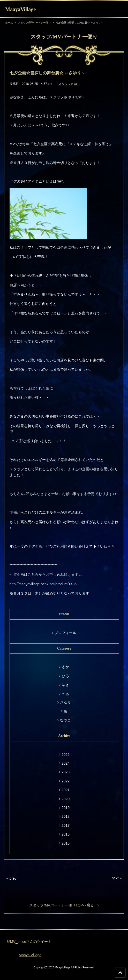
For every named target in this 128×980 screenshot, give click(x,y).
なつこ (65, 720)
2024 (66, 763)
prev (13, 878)
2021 (66, 790)
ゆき (65, 685)
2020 (66, 799)
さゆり (65, 702)
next (115, 878)
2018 (66, 816)
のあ (65, 694)
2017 (66, 825)
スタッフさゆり (69, 84)
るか (65, 667)
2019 (66, 808)
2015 (66, 843)
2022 (66, 781)
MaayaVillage (20, 9)
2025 (66, 755)
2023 (66, 772)
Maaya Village (30, 955)
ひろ (65, 676)
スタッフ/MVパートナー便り (34, 23)
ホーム (9, 23)
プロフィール (65, 633)
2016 (66, 834)
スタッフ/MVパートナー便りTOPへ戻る (64, 905)
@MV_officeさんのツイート (29, 942)
